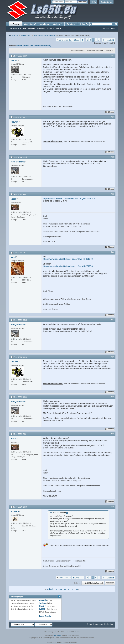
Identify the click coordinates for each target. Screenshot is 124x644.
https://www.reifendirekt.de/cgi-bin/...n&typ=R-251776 (68, 266)
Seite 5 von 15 (65, 40)
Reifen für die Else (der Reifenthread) (34, 46)
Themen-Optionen (77, 50)
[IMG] (42, 606)
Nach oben (110, 583)
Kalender (31, 28)
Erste (76, 40)
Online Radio (85, 24)
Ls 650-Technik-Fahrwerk (45, 35)
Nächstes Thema (71, 589)
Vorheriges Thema (54, 589)
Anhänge (71, 24)
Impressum (98, 624)
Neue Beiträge (15, 28)
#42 (112, 117)
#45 (112, 252)
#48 (112, 397)
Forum (16, 24)
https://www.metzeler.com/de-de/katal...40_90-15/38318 (69, 198)
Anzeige (108, 50)
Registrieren (106, 2)
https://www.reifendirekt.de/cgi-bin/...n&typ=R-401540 (68, 259)
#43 (112, 157)
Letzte (111, 40)
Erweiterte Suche (108, 28)
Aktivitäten (44, 24)
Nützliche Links (53, 28)
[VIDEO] (43, 609)
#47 (112, 357)
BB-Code (43, 600)
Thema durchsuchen (94, 50)
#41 (112, 56)
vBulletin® (58, 636)
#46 (112, 320)
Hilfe (94, 2)
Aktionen (40, 28)
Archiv (89, 624)
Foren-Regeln (45, 616)
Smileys (43, 603)
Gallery (58, 24)
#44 (112, 194)
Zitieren (109, 112)
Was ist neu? (30, 24)
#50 (112, 507)
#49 (112, 434)
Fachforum (26, 35)
